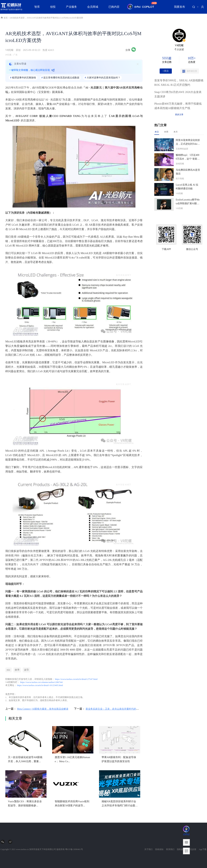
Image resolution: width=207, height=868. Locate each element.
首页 (4, 18)
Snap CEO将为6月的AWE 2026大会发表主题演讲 (178, 94)
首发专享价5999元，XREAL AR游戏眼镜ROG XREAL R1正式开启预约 (179, 83)
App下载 (203, 849)
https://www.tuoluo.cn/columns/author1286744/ (41, 682)
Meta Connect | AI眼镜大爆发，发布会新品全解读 (43, 709)
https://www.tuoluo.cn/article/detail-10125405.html (40, 685)
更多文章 (179, 115)
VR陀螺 (9, 50)
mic (8, 670)
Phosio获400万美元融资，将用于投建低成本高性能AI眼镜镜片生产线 (178, 106)
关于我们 (148, 849)
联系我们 (170, 849)
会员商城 (93, 7)
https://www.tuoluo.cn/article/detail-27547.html (76, 679)
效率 (17, 670)
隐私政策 (181, 849)
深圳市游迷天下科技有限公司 (43, 849)
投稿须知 (159, 849)
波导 (26, 670)
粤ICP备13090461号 (74, 849)
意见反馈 (192, 849)
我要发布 (180, 7)
